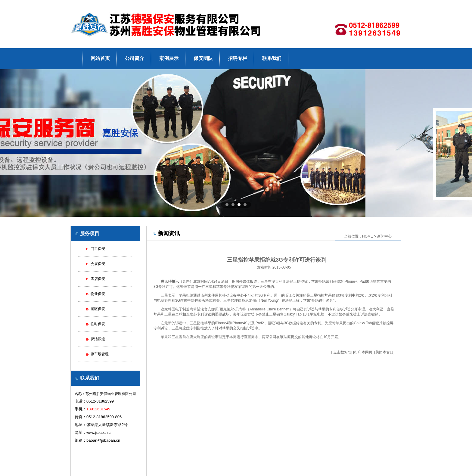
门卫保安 (98, 249)
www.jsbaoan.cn (99, 433)
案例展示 (169, 58)
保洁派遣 (98, 339)
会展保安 (98, 264)
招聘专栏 (238, 58)
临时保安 (98, 324)
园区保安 (98, 309)
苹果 (315, 282)
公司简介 (135, 58)
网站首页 (100, 58)
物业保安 (98, 294)
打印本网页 (363, 352)
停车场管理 (100, 354)
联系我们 (272, 58)
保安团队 (203, 58)
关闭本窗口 (384, 352)
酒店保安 (98, 279)
